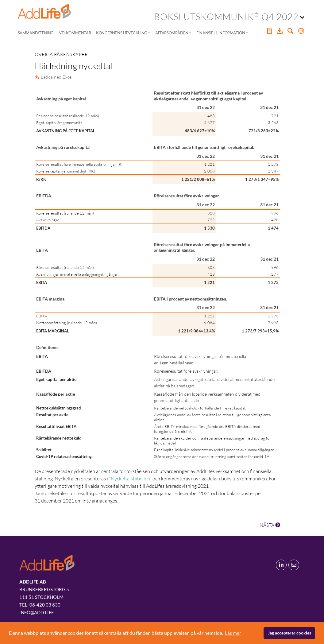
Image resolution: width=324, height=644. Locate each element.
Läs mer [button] (233, 633)
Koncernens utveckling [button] (122, 33)
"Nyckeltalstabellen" (130, 479)
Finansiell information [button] (221, 33)
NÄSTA (270, 525)
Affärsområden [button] (172, 33)
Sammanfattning (36, 33)
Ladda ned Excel (57, 77)
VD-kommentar (75, 33)
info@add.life (37, 612)
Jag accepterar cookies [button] (289, 633)
